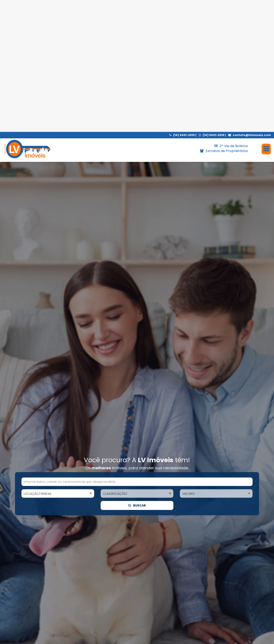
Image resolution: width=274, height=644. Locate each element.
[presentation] (15, 578)
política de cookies (100, 637)
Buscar (137, 213)
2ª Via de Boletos (231, 14)
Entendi (223, 634)
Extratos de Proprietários (224, 19)
